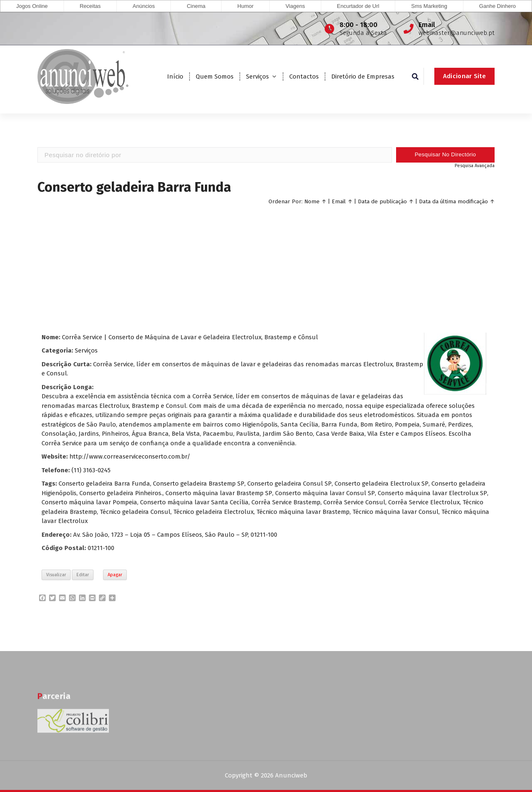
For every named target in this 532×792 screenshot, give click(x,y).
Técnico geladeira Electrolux (238, 511)
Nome (312, 201)
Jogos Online (32, 6)
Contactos (304, 76)
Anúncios (144, 6)
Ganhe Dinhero (498, 6)
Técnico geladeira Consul (159, 511)
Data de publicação (382, 201)
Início (175, 76)
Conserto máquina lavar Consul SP (328, 493)
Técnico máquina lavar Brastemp (328, 511)
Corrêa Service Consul (367, 502)
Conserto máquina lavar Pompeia (99, 502)
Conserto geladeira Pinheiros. (122, 493)
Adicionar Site (464, 76)
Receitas (90, 6)
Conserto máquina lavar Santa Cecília (206, 502)
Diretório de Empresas (363, 76)
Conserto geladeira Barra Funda (105, 484)
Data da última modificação (453, 201)
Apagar (115, 574)
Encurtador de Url (358, 6)
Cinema (196, 6)
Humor (245, 6)
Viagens (295, 6)
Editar (83, 574)
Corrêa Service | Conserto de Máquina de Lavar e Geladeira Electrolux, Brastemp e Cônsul (191, 337)
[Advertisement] (266, 268)
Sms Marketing (429, 6)
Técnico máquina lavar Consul (422, 511)
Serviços (257, 76)
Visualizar (56, 574)
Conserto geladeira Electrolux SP (382, 484)
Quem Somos (215, 76)
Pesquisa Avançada (475, 165)
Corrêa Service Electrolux (437, 502)
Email (339, 201)
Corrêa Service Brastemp (299, 502)
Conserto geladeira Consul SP (290, 484)
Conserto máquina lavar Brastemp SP (221, 493)
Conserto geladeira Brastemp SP (199, 484)
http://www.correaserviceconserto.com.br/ (131, 456)
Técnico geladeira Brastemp (81, 511)
